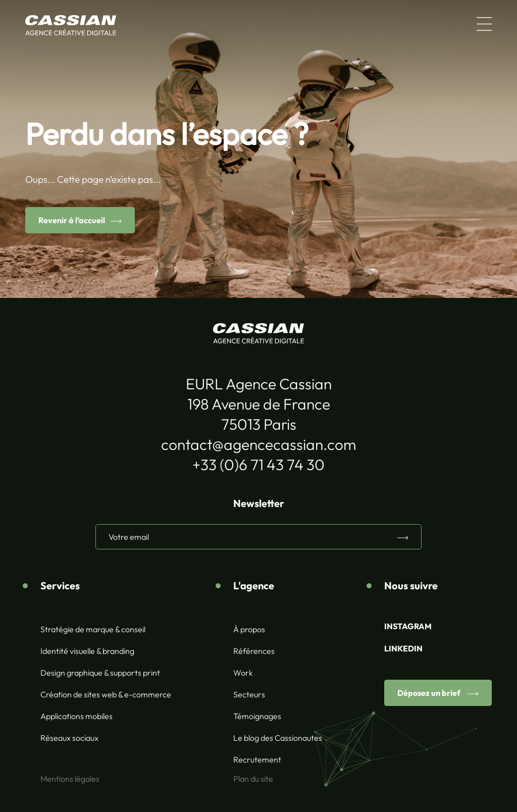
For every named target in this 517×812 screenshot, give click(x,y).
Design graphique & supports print (100, 673)
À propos (249, 629)
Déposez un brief (430, 693)
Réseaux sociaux (69, 738)
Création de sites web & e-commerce (106, 694)
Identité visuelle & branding (87, 651)
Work (243, 673)
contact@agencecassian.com (258, 444)
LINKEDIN (403, 648)
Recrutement (257, 759)
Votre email (129, 537)
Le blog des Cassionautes (278, 738)
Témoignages (257, 716)
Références (254, 651)
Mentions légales (70, 779)
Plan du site (253, 779)
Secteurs (249, 694)
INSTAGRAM (408, 626)
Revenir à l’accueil (72, 220)
